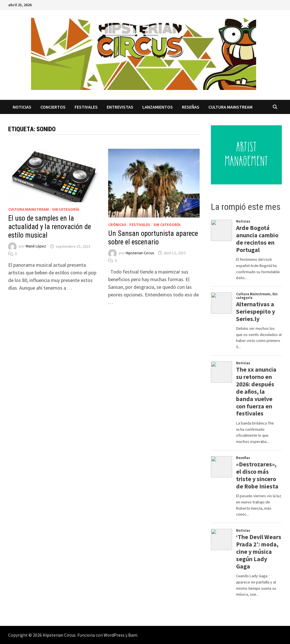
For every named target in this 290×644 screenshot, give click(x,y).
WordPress (114, 635)
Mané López (36, 246)
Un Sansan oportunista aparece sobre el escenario (153, 238)
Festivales (86, 107)
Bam (133, 635)
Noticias (22, 107)
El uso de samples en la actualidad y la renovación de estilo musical (50, 227)
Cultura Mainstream (230, 107)
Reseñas (191, 107)
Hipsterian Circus (140, 253)
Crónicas (117, 225)
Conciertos (53, 107)
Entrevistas (120, 107)
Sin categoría (66, 209)
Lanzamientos (158, 107)
